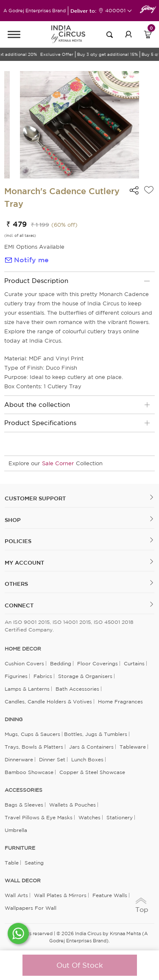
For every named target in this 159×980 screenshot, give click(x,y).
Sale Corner (58, 463)
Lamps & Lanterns (27, 689)
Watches (89, 817)
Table (12, 863)
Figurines (16, 676)
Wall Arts (16, 895)
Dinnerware (19, 759)
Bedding (61, 663)
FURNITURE (20, 848)
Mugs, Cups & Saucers (32, 734)
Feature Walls (110, 895)
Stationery (120, 817)
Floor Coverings (98, 663)
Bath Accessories (77, 689)
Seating (34, 863)
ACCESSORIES (24, 790)
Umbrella (16, 830)
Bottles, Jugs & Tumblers (96, 734)
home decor (23, 649)
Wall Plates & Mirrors (60, 895)
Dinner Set (52, 759)
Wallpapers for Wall (31, 908)
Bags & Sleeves (24, 805)
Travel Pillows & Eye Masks (39, 817)
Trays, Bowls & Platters (34, 747)
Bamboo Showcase (29, 772)
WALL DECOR (23, 881)
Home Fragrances (120, 701)
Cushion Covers (24, 663)
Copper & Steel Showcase (92, 772)
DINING (14, 719)
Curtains (134, 663)
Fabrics (43, 676)
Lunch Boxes (87, 759)
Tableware (133, 747)
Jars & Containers (91, 747)
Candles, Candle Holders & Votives (48, 701)
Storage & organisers (85, 676)
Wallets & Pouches (73, 805)
